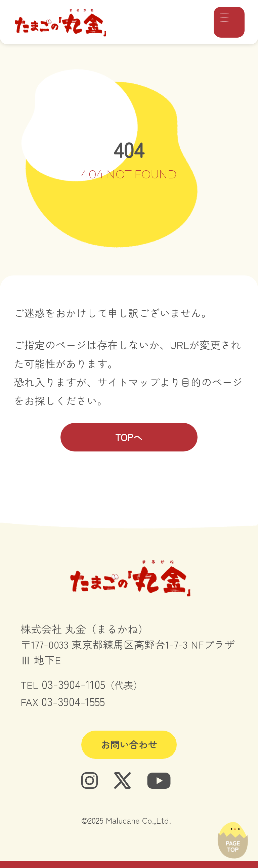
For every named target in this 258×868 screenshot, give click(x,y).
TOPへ (129, 437)
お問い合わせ (129, 744)
